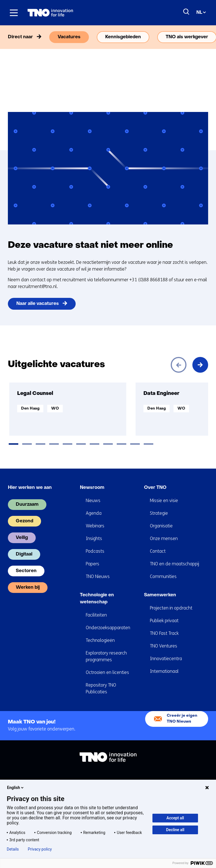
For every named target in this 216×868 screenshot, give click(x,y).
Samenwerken (160, 595)
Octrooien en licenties (107, 672)
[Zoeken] (186, 12)
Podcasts (95, 551)
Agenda (94, 513)
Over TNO (155, 488)
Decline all (175, 830)
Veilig (22, 538)
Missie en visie (164, 501)
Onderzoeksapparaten (108, 628)
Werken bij (28, 588)
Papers (93, 564)
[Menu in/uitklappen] (14, 13)
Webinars (95, 526)
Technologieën (100, 640)
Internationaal (164, 671)
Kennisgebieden (123, 37)
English (16, 788)
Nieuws (93, 501)
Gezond (24, 521)
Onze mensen (164, 538)
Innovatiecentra (166, 659)
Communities (163, 576)
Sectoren (26, 571)
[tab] (13, 444)
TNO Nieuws (98, 576)
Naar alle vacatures (38, 304)
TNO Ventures (164, 646)
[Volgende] (200, 365)
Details (13, 849)
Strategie (159, 513)
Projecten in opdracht (171, 608)
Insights (94, 538)
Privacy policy (40, 849)
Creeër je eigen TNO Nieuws (182, 719)
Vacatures (69, 37)
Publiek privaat (164, 621)
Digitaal (24, 554)
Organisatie (161, 526)
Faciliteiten (96, 615)
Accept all (175, 818)
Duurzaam (27, 505)
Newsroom (92, 488)
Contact (158, 551)
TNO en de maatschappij (175, 564)
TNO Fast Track (164, 633)
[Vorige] (179, 365)
